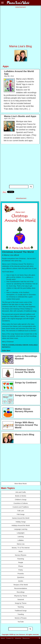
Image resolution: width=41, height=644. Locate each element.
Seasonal (21, 599)
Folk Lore (21, 511)
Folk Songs (21, 514)
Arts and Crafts (21, 492)
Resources (26, 638)
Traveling (21, 614)
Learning (21, 537)
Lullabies (21, 540)
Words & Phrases (21, 618)
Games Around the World (21, 518)
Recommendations (21, 588)
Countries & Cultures (21, 503)
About (3, 638)
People (21, 562)
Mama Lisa (21, 544)
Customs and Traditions (21, 507)
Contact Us (10, 638)
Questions (21, 577)
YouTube (21, 622)
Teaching (21, 607)
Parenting (21, 559)
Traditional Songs (21, 611)
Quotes (21, 581)
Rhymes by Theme (21, 596)
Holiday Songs (21, 522)
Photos (21, 566)
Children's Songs (21, 500)
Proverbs (21, 574)
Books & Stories (21, 496)
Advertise (18, 638)
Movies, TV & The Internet (21, 548)
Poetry (21, 570)
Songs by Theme (21, 603)
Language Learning (21, 529)
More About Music (21, 484)
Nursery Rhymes (21, 555)
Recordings (21, 592)
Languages (21, 533)
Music (21, 551)
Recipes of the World (21, 585)
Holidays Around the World (21, 525)
